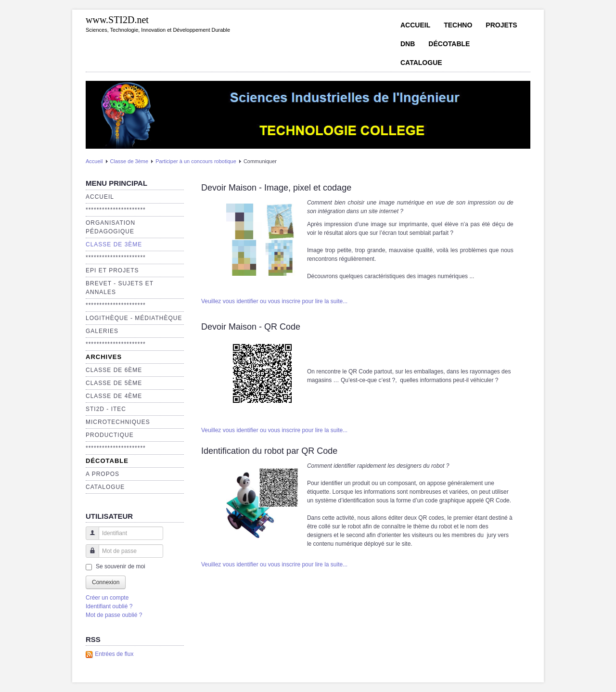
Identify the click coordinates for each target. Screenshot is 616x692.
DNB (408, 44)
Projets (501, 25)
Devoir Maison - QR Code (251, 327)
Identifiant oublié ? (109, 606)
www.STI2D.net (117, 20)
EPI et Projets (112, 270)
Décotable (449, 44)
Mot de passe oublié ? (114, 615)
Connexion (106, 582)
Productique (110, 435)
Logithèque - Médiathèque (134, 318)
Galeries (102, 331)
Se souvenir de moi (121, 566)
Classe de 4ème (114, 396)
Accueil (415, 25)
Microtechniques (118, 422)
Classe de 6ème (114, 370)
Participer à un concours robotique (196, 161)
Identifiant (89, 538)
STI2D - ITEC (106, 409)
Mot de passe (89, 556)
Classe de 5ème (114, 383)
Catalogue (421, 63)
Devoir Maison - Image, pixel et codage (276, 188)
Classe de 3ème (129, 161)
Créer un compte (107, 598)
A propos (103, 474)
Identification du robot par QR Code (269, 451)
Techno (458, 25)
